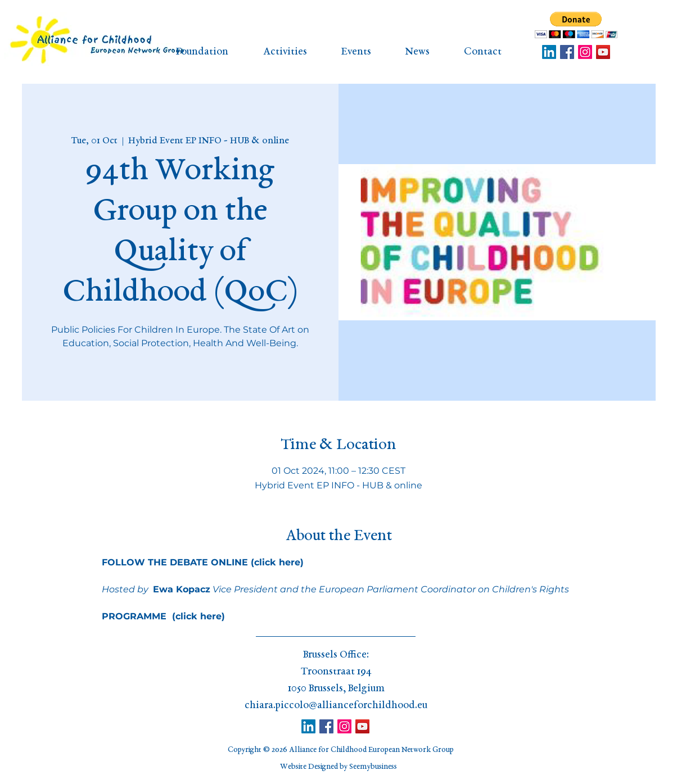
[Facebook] (567, 52)
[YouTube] (603, 52)
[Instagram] (585, 52)
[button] (576, 25)
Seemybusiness (373, 767)
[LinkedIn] (549, 52)
